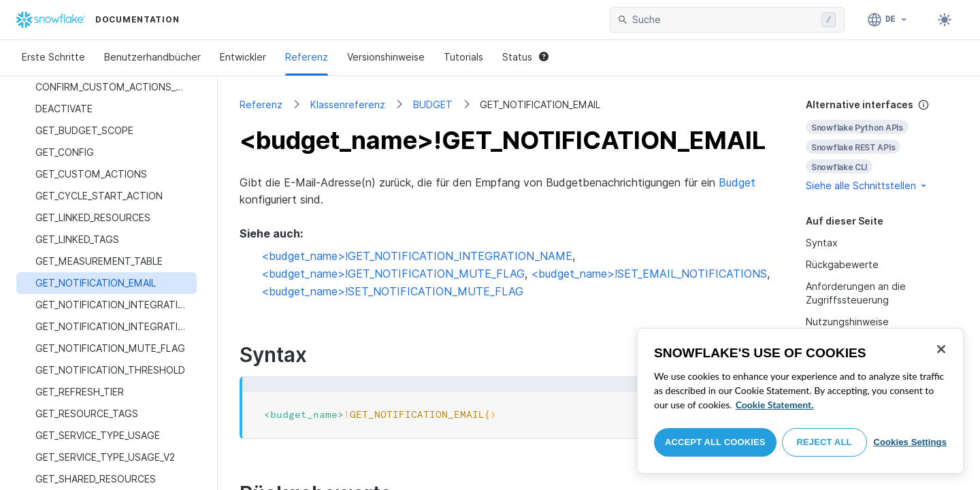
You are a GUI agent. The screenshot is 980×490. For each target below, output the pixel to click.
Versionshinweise (386, 57)
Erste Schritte (53, 57)
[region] (800, 401)
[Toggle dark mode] (945, 20)
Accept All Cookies (715, 442)
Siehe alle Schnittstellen (867, 185)
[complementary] (882, 145)
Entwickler (243, 57)
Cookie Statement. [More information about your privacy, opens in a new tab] (775, 405)
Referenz (307, 57)
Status (525, 57)
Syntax (822, 243)
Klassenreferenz (348, 104)
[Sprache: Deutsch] (888, 20)
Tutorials (463, 57)
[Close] (941, 349)
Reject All (824, 442)
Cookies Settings (910, 442)
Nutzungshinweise (847, 322)
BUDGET (433, 104)
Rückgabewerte (842, 264)
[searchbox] (724, 20)
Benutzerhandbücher (152, 57)
